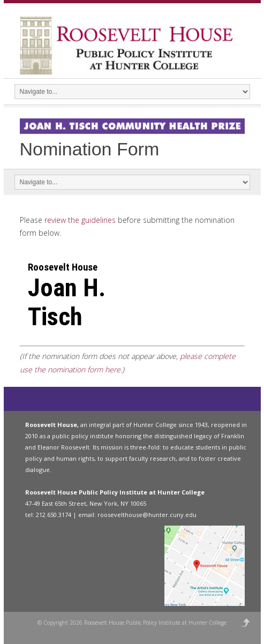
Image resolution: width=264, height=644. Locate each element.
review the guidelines (80, 220)
